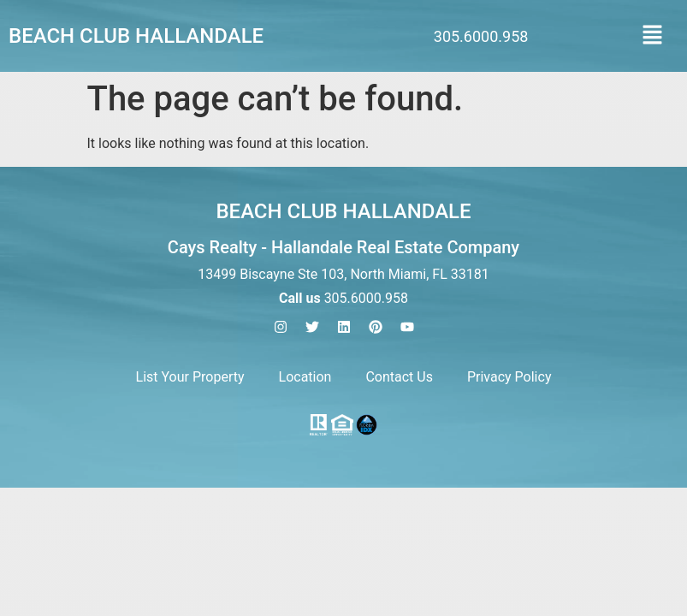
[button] (653, 36)
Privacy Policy (509, 377)
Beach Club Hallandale (136, 36)
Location (305, 377)
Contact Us (399, 377)
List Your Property (190, 377)
